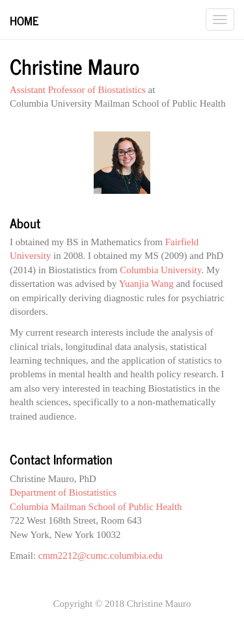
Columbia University (160, 270)
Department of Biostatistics (63, 492)
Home (24, 20)
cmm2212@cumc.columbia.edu (101, 556)
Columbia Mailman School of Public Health (96, 507)
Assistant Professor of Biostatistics (78, 90)
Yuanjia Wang (146, 284)
